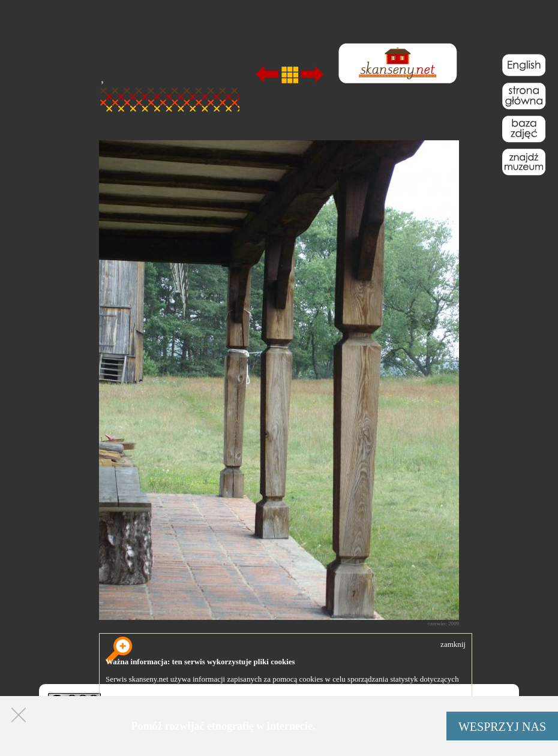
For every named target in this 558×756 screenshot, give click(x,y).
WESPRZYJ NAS (502, 727)
